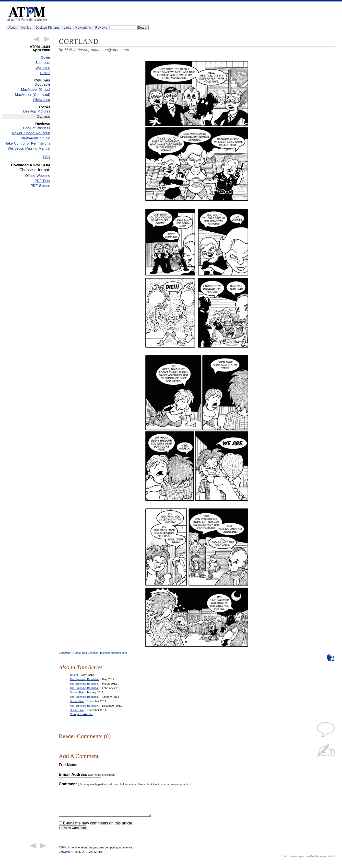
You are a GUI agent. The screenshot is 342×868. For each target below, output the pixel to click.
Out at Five (77, 692)
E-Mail (45, 73)
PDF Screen (40, 186)
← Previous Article (36, 39)
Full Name (68, 765)
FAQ (47, 157)
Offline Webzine (38, 176)
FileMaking (42, 100)
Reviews (101, 28)
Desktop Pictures (47, 28)
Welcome (43, 68)
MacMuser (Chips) (36, 90)
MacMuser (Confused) (33, 95)
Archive (26, 28)
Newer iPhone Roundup (31, 133)
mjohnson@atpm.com (110, 50)
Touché (74, 675)
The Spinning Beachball (84, 679)
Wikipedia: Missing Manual (29, 148)
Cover (46, 57)
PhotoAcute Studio (35, 138)
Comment (124, 784)
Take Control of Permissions (28, 143)
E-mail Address (87, 774)
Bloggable (42, 84)
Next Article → (47, 39)
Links (68, 28)
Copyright (65, 858)
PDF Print (42, 181)
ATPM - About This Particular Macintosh (27, 14)
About (12, 28)
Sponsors (43, 63)
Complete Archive (82, 714)
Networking (83, 28)
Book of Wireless (37, 128)
